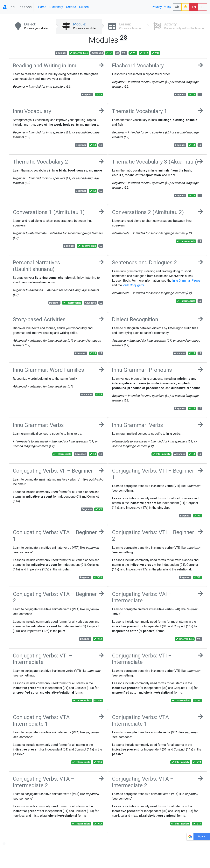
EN (194, 7)
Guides (84, 7)
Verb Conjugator (133, 285)
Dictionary (56, 7)
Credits (71, 7)
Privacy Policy (161, 7)
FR (203, 7)
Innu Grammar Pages (186, 281)
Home (42, 7)
